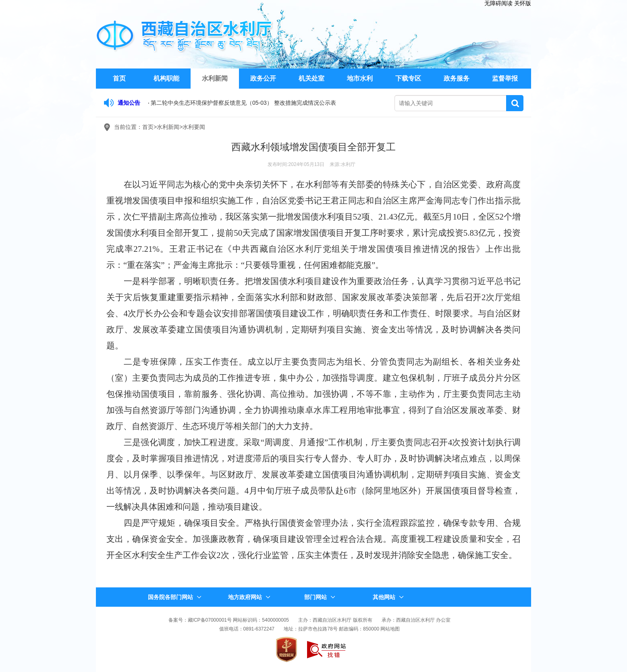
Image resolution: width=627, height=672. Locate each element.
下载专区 (408, 78)
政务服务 (457, 78)
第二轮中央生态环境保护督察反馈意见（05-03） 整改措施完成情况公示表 (243, 103)
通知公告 (129, 103)
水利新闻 (215, 78)
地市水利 (360, 78)
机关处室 (311, 78)
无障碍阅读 (498, 3)
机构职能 (166, 78)
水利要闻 (194, 127)
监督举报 (505, 78)
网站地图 (390, 629)
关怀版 (523, 3)
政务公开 (263, 78)
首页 (119, 78)
